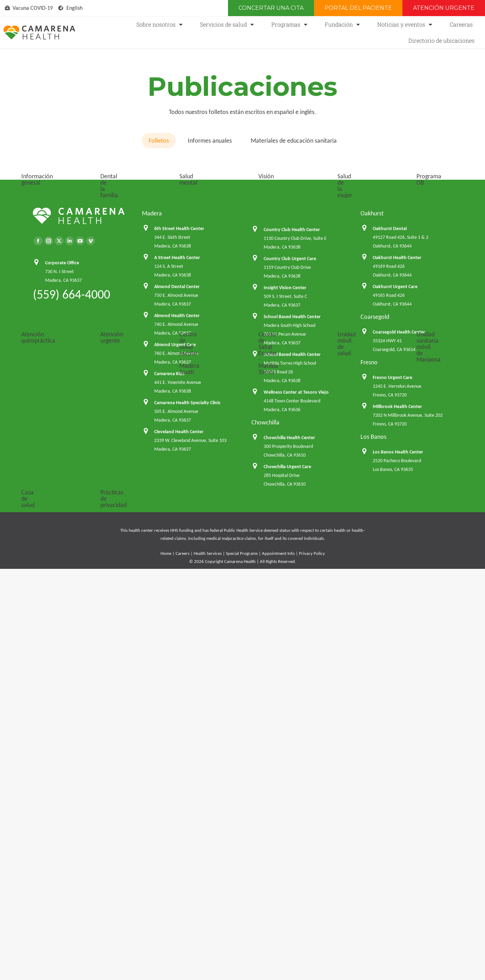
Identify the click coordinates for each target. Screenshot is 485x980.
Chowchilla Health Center (289, 912)
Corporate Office (62, 737)
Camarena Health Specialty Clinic (187, 877)
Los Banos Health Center (398, 926)
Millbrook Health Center (397, 881)
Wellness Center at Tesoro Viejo (296, 866)
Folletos (159, 141)
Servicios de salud (227, 24)
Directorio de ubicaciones (441, 40)
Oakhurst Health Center (397, 732)
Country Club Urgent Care (290, 733)
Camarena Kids (169, 848)
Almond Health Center (177, 790)
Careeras (461, 24)
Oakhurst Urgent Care (395, 761)
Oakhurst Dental (390, 703)
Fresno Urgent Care (393, 852)
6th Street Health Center (179, 703)
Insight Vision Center (285, 762)
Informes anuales (210, 141)
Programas (289, 24)
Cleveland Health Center (179, 906)
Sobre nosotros (159, 24)
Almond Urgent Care (175, 819)
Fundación (342, 24)
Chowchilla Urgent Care (287, 941)
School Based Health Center (292, 791)
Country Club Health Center (292, 704)
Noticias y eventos (405, 24)
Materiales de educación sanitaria (294, 141)
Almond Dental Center (177, 761)
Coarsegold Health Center (399, 806)
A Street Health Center (177, 732)
